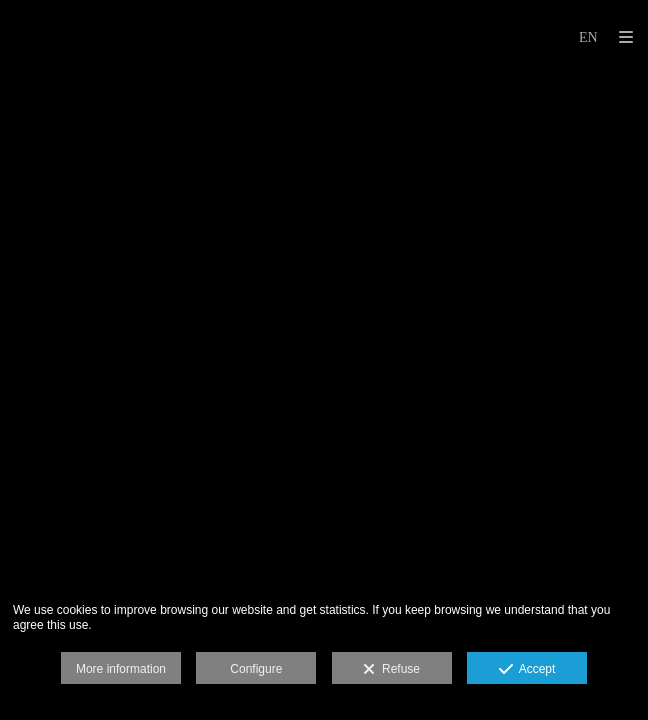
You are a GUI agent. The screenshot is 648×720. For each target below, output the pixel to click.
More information (121, 669)
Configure (256, 669)
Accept (527, 670)
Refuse (391, 670)
